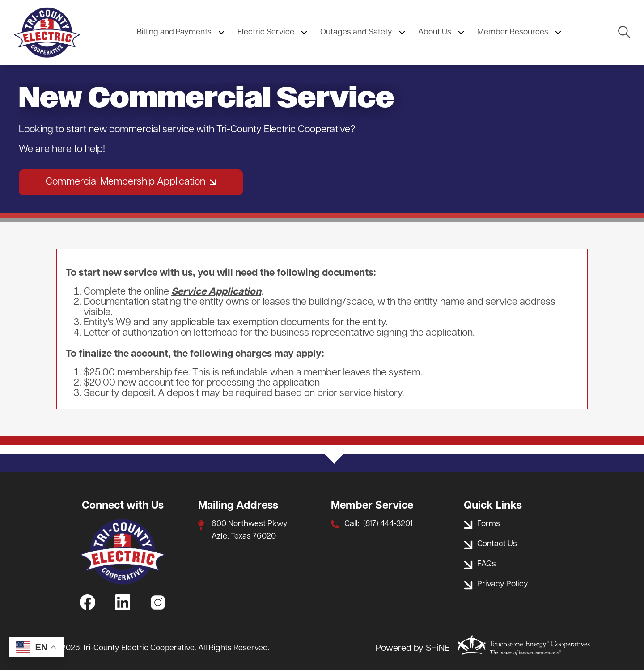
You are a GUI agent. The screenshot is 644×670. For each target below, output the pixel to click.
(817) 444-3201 (388, 524)
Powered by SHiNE (413, 649)
